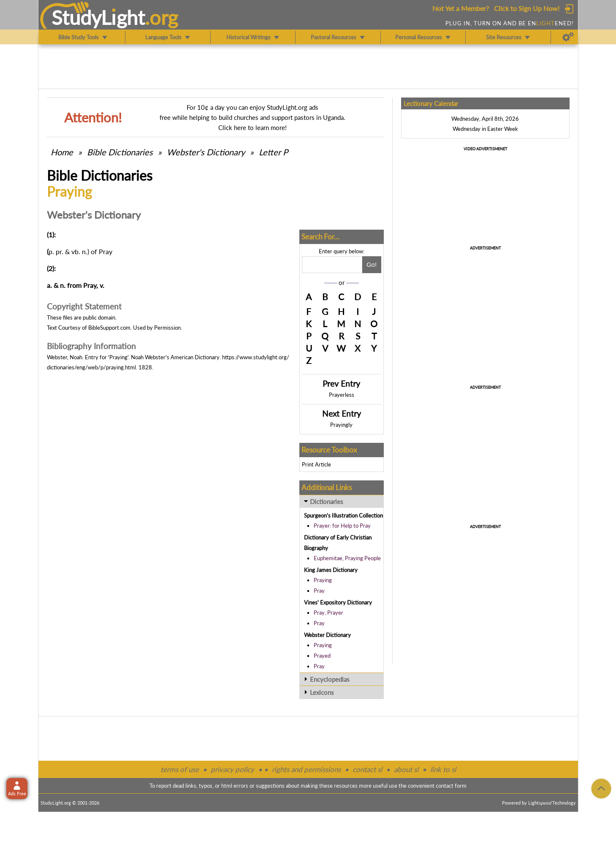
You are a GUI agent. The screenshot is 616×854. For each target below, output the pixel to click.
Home (62, 152)
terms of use (180, 769)
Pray (319, 591)
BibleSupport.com (109, 328)
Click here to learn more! (252, 127)
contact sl (367, 769)
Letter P (273, 152)
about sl (406, 769)
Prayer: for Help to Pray (342, 526)
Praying (323, 580)
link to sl (443, 769)
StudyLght (98, 17)
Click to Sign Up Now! (527, 8)
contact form (451, 786)
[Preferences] (568, 37)
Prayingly (341, 425)
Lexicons (322, 692)
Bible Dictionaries (120, 152)
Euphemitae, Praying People (347, 558)
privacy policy (232, 769)
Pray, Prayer (328, 613)
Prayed (322, 656)
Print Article (316, 464)
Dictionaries (327, 502)
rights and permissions (306, 769)
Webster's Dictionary (206, 152)
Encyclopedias (330, 679)
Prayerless (342, 395)
